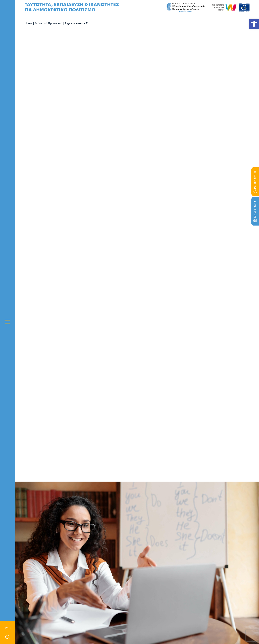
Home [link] (28, 23)
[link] (254, 24)
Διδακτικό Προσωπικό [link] (48, 23)
